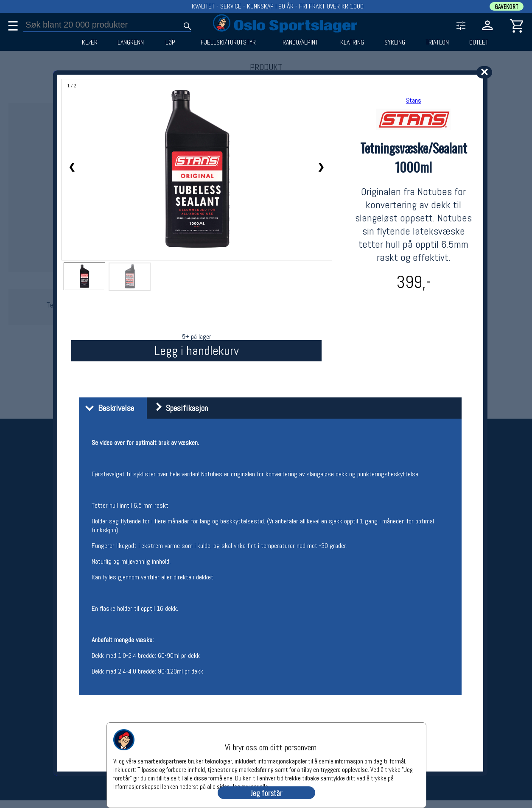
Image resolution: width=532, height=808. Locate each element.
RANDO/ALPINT (300, 42)
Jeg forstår (266, 793)
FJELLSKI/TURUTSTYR (228, 42)
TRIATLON (437, 42)
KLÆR (90, 42)
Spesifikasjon (178, 408)
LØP (170, 42)
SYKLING (395, 42)
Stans (414, 100)
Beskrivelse (108, 408)
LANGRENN (131, 42)
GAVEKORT (507, 6)
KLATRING (352, 42)
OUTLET (479, 42)
